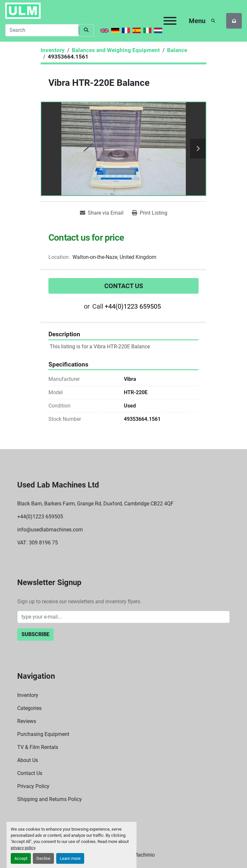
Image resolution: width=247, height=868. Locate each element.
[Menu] (170, 21)
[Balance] (177, 50)
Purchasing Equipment (43, 734)
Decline (43, 858)
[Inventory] (53, 50)
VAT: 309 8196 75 (38, 543)
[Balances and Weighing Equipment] (116, 50)
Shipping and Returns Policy (50, 799)
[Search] (42, 30)
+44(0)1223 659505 (133, 306)
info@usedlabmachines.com (50, 530)
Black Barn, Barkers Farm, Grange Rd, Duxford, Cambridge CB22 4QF (95, 504)
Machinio (144, 855)
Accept (21, 858)
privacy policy (23, 848)
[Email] (123, 617)
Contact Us (124, 286)
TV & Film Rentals (38, 747)
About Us (28, 760)
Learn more (70, 858)
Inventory (28, 695)
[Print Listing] (150, 213)
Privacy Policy (33, 786)
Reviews (27, 721)
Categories (29, 708)
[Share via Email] (102, 213)
